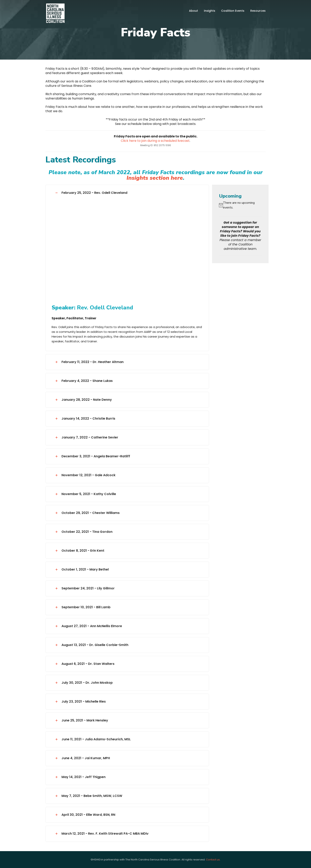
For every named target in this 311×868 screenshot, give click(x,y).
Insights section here (155, 178)
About (193, 11)
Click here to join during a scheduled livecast (155, 141)
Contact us (213, 860)
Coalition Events (233, 11)
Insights (210, 11)
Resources (258, 11)
